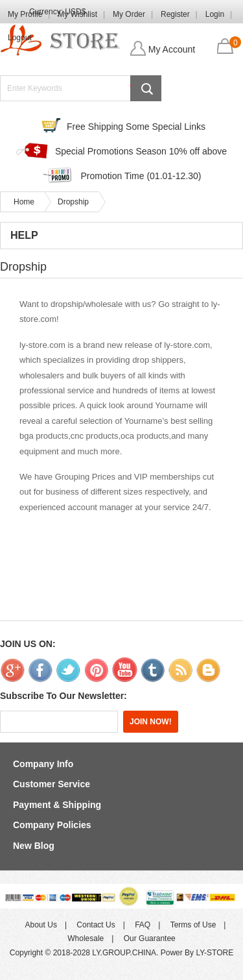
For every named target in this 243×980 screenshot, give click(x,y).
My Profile (25, 14)
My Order (129, 14)
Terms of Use (193, 925)
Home (24, 202)
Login (215, 14)
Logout (20, 38)
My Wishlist (77, 14)
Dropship (73, 202)
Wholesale (86, 938)
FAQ (143, 925)
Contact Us (96, 925)
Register (175, 14)
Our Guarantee (150, 938)
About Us (41, 925)
